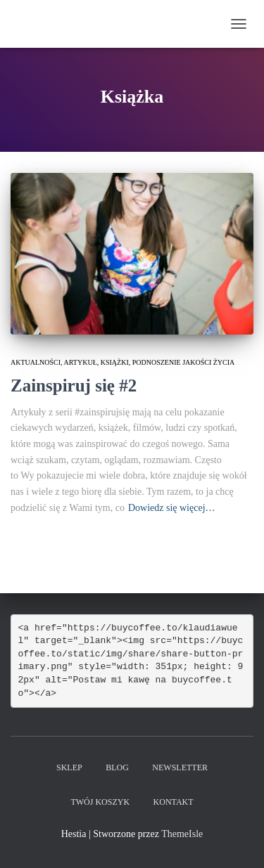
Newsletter (180, 767)
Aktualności (36, 362)
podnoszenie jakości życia (184, 362)
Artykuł (81, 362)
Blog (117, 767)
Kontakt (174, 802)
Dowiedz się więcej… (172, 508)
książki (115, 362)
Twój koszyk (100, 802)
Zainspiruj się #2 (74, 386)
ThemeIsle (182, 834)
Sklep (69, 767)
